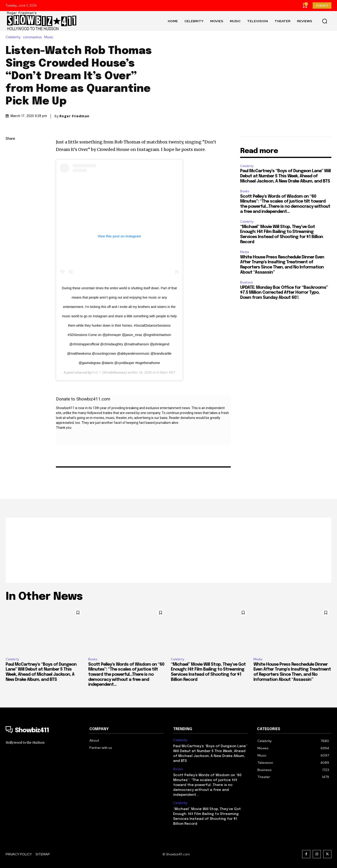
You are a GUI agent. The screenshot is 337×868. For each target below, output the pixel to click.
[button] (325, 21)
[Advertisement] (168, 550)
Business (246, 282)
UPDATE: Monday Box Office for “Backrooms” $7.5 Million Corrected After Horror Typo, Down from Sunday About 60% (284, 293)
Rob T (97, 372)
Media (245, 252)
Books (245, 191)
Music (50, 37)
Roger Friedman (74, 116)
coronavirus (34, 37)
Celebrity (14, 37)
